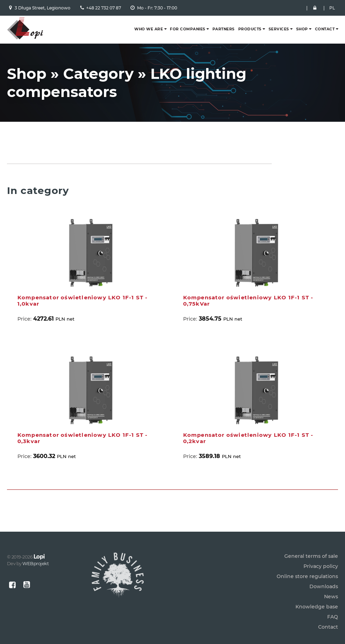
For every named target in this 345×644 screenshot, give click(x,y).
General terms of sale (311, 556)
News (331, 597)
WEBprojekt (35, 563)
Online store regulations (307, 576)
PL (332, 8)
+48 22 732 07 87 (104, 8)
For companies (188, 29)
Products (250, 29)
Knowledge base (317, 607)
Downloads (324, 586)
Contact (325, 29)
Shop (302, 29)
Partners (224, 29)
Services (279, 29)
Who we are (149, 29)
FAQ (333, 617)
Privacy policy (321, 566)
